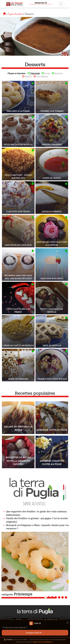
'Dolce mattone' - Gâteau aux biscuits (18, 177)
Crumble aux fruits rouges (52, 379)
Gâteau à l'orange (52, 212)
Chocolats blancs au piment (18, 311)
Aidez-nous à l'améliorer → (44, 642)
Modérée (57, 73)
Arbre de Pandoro (18, 379)
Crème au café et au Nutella (18, 346)
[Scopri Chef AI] (35, 628)
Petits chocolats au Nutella (52, 311)
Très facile (34, 73)
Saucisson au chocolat (18, 245)
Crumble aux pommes (52, 111)
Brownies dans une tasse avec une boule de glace (18, 277)
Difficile (27, 77)
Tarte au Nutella (52, 346)
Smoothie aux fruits (52, 279)
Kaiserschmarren (52, 145)
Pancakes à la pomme (18, 111)
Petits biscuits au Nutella (18, 145)
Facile (46, 73)
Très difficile (41, 77)
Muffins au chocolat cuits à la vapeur (52, 244)
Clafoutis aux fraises (18, 212)
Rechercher (41, 3)
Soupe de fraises (52, 178)
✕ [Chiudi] (68, 623)
